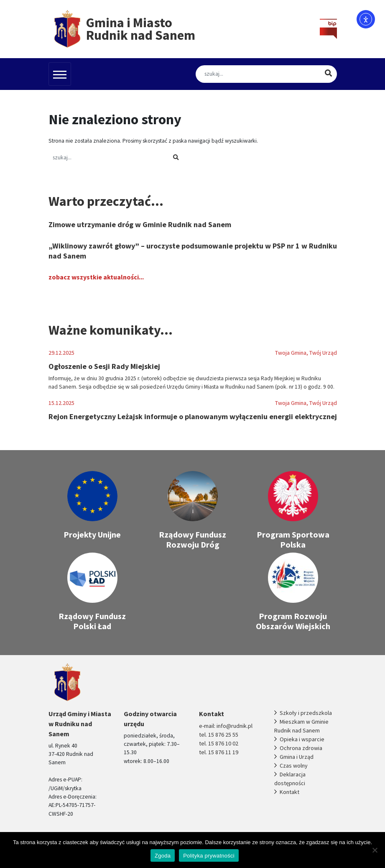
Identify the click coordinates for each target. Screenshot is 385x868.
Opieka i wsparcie (302, 739)
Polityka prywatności (209, 856)
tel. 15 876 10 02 (219, 743)
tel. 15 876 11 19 (219, 752)
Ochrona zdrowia (301, 748)
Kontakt (289, 792)
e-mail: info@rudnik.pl (226, 726)
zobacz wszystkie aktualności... (96, 277)
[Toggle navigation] (60, 74)
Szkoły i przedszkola (306, 713)
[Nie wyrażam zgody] (375, 850)
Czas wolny (294, 766)
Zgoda (163, 856)
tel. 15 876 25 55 (219, 735)
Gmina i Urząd (297, 757)
